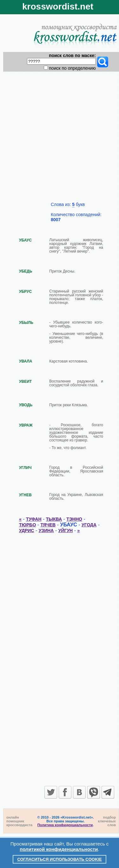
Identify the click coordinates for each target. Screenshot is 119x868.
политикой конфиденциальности (59, 849)
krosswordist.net (58, 6)
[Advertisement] (60, 139)
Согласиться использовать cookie (59, 859)
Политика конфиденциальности (65, 825)
